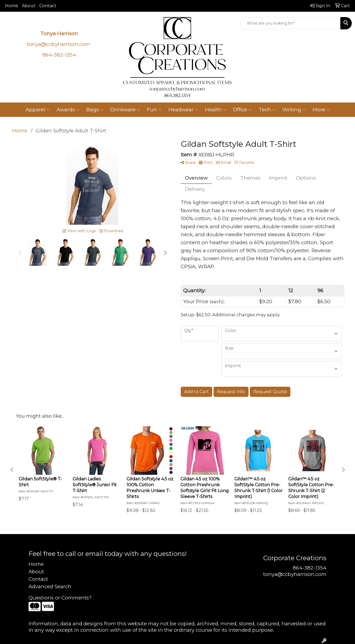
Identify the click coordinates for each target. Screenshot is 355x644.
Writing (294, 110)
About (29, 6)
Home (12, 6)
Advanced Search (50, 586)
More (321, 110)
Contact (48, 6)
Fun (154, 110)
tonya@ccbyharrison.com (59, 44)
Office (242, 110)
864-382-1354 (310, 568)
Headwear (183, 110)
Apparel (38, 110)
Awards (68, 110)
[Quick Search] (290, 23)
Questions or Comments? (60, 598)
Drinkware (125, 110)
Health (216, 110)
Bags (95, 110)
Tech (267, 110)
